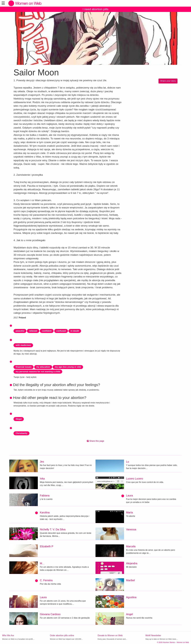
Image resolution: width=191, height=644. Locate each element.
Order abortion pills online (62, 635)
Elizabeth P (47, 546)
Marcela (131, 546)
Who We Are (8, 635)
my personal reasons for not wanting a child (38, 372)
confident (47, 331)
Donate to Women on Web (110, 635)
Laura (130, 495)
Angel (130, 614)
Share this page (96, 441)
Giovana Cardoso (50, 614)
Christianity (21, 433)
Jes (42, 462)
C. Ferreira (46, 580)
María (130, 512)
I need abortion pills (95, 9)
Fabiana (45, 495)
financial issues (24, 367)
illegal (19, 419)
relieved (33, 331)
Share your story (168, 81)
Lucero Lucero (135, 479)
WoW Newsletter (153, 635)
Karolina (45, 512)
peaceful (20, 331)
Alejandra (132, 563)
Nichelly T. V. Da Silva (53, 529)
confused (61, 331)
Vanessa (131, 529)
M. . (42, 563)
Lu (128, 462)
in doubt (75, 331)
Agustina (131, 597)
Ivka (42, 479)
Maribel (131, 580)
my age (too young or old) (68, 367)
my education (43, 367)
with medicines (23, 345)
